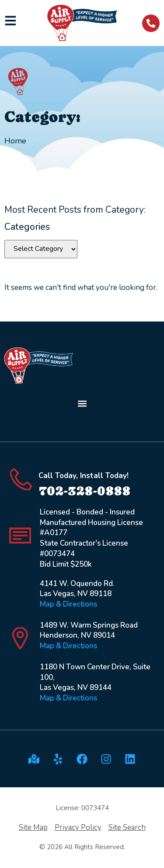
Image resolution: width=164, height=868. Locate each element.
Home (15, 141)
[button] (82, 404)
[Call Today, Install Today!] (21, 479)
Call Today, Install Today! (84, 476)
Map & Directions (68, 604)
